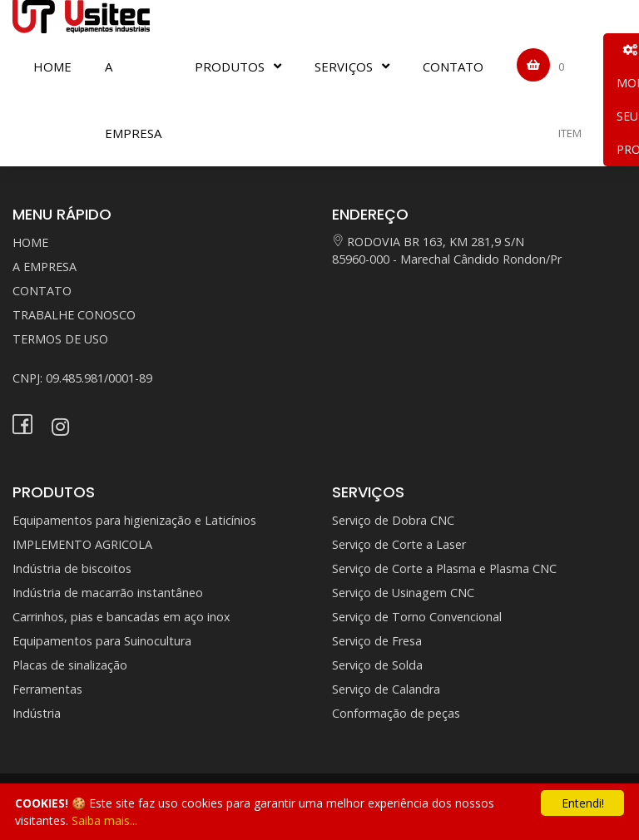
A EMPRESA (133, 100)
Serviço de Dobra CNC (393, 520)
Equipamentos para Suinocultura (102, 641)
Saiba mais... (104, 820)
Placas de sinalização (70, 665)
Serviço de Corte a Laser (399, 544)
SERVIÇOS (344, 67)
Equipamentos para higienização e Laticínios (134, 520)
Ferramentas (47, 689)
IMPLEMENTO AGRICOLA (82, 544)
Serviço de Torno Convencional (417, 617)
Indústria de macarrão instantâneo (108, 593)
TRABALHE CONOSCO (74, 315)
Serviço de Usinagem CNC (403, 593)
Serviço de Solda (377, 665)
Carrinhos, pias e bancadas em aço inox (121, 617)
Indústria (37, 713)
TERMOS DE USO (60, 339)
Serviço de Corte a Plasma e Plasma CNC (444, 568)
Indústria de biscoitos (72, 568)
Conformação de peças (396, 713)
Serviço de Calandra (386, 689)
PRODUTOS (230, 67)
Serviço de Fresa (377, 641)
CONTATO (453, 67)
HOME (52, 67)
